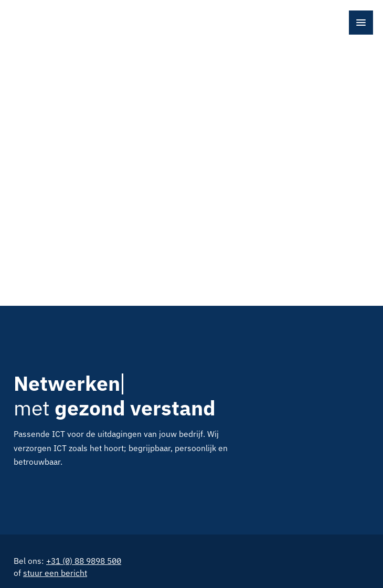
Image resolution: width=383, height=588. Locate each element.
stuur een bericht (55, 573)
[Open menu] (361, 23)
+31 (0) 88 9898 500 (84, 561)
